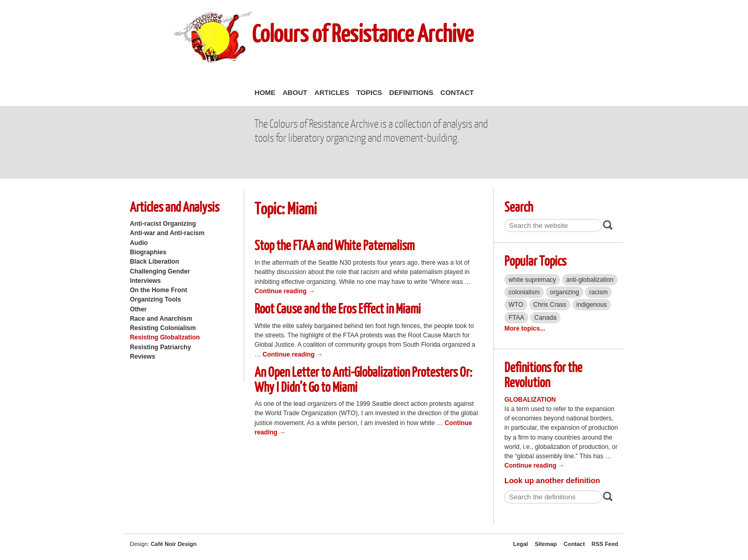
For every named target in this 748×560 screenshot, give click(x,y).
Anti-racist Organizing (163, 224)
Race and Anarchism (161, 319)
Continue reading (285, 291)
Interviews (145, 281)
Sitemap (546, 544)
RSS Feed (605, 544)
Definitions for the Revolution (543, 374)
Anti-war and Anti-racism (167, 233)
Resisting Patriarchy (161, 347)
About (295, 93)
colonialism (524, 292)
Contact (457, 93)
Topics (369, 93)
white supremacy (532, 280)
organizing (565, 292)
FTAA (516, 318)
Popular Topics (535, 260)
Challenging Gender (160, 271)
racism (598, 292)
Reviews (143, 357)
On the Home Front (158, 290)
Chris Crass (550, 305)
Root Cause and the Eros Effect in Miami (338, 308)
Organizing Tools (156, 299)
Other (138, 309)
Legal (521, 544)
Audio (139, 243)
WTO (516, 305)
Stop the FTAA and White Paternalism (335, 245)
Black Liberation (155, 262)
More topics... (525, 329)
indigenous (592, 305)
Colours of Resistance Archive (363, 33)
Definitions (411, 93)
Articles (332, 93)
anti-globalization (590, 280)
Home (265, 93)
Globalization (530, 400)
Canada (546, 318)
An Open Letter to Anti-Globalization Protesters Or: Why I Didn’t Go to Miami (363, 379)
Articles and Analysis (175, 206)
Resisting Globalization (165, 337)
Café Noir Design (173, 544)
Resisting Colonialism (163, 328)
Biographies (148, 252)
